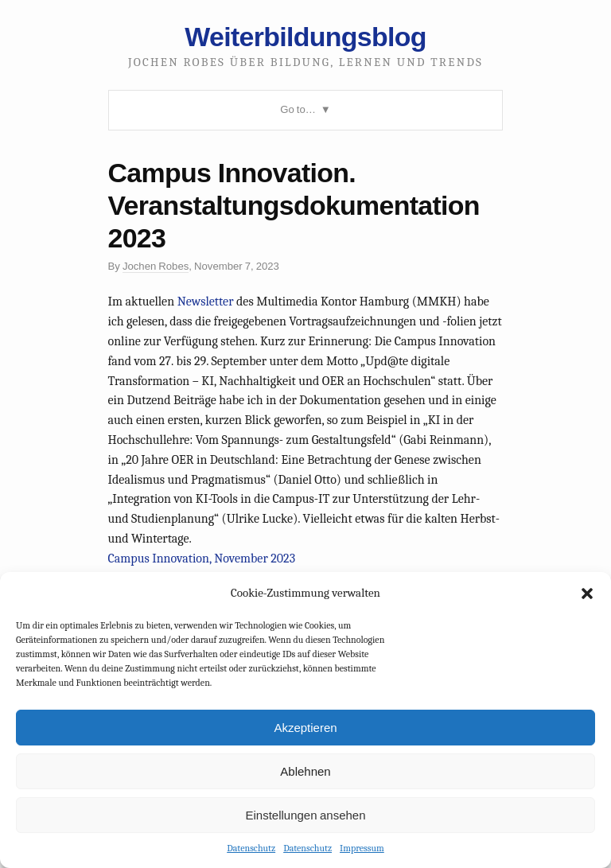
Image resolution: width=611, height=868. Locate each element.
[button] (587, 594)
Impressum (362, 848)
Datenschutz (251, 848)
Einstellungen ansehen (305, 815)
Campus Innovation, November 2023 (202, 559)
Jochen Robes (156, 266)
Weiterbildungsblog (305, 37)
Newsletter (206, 302)
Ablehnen (305, 771)
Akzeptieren (305, 728)
